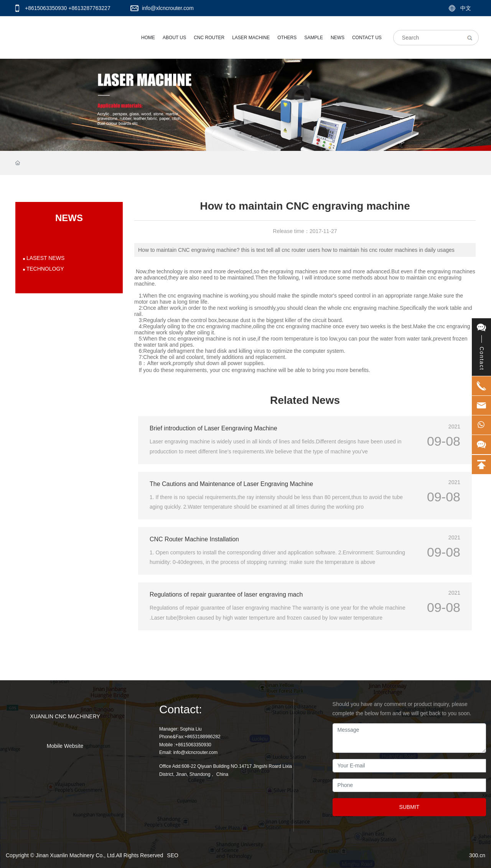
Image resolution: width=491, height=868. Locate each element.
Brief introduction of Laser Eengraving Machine (213, 428)
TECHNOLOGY (44, 269)
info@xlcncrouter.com (168, 8)
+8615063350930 (46, 8)
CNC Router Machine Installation (194, 539)
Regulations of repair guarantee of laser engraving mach (226, 594)
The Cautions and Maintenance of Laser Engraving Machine (231, 484)
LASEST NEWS (45, 258)
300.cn (477, 855)
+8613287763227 (89, 8)
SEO (173, 855)
